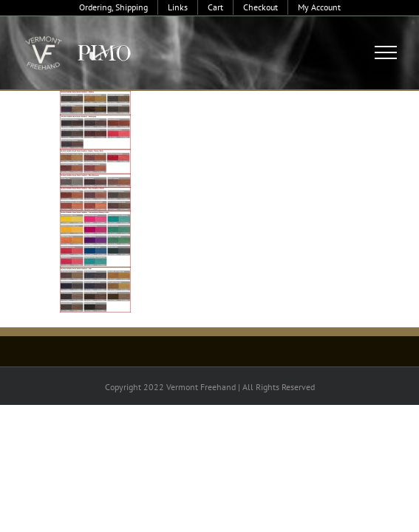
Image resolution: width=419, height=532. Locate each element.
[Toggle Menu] (386, 52)
